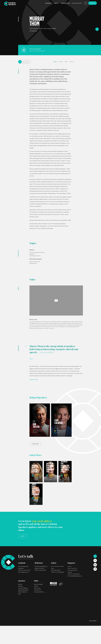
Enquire (93, 3)
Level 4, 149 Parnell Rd (23, 566)
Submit (23, 536)
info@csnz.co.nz (25, 572)
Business (31, 51)
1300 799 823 (43, 570)
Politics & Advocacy (23, 592)
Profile (55, 62)
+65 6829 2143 (76, 574)
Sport (19, 594)
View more (35, 444)
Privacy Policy (37, 588)
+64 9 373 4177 (77, 3)
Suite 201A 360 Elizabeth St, (41, 566)
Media (66, 62)
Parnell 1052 (21, 568)
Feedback (72, 62)
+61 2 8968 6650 (60, 572)
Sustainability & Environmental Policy (39, 591)
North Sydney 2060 (56, 570)
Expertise (61, 62)
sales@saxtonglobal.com (76, 576)
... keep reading (45, 353)
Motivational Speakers (40, 51)
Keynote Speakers (35, 49)
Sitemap (36, 586)
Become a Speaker (38, 584)
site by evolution (93, 621)
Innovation (21, 586)
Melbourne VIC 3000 (39, 568)
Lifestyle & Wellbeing (23, 588)
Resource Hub (66, 3)
